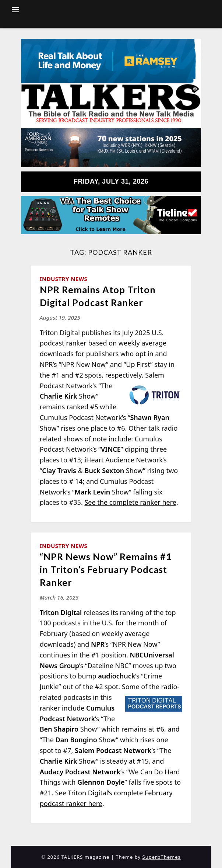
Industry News (64, 279)
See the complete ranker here (130, 502)
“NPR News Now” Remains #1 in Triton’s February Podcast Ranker (106, 569)
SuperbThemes (162, 857)
